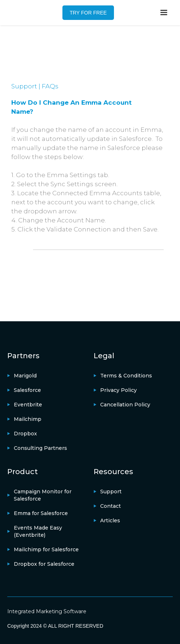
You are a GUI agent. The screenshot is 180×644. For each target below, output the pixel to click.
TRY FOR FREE (88, 13)
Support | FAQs (35, 86)
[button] (164, 13)
